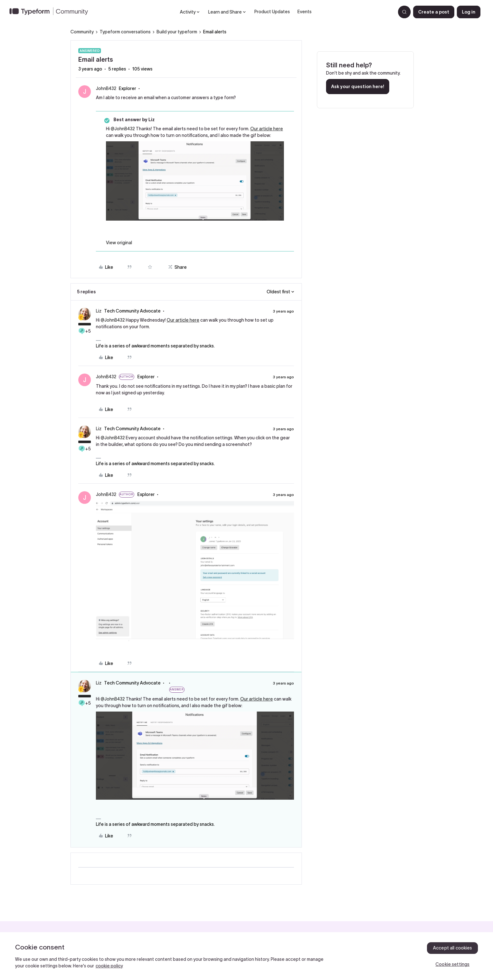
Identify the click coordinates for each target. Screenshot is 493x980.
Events (305, 12)
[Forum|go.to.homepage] (51, 12)
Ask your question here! (358, 87)
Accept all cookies (453, 948)
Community (82, 32)
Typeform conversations (125, 32)
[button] (434, 12)
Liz (99, 311)
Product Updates (272, 12)
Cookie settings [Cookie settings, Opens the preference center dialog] (452, 964)
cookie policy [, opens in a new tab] (109, 966)
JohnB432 (106, 88)
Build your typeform (177, 32)
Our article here (267, 129)
